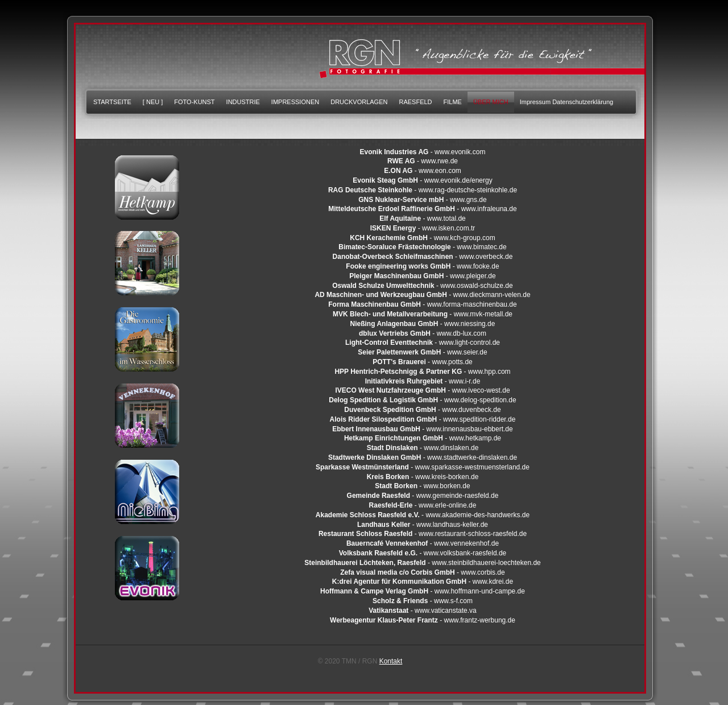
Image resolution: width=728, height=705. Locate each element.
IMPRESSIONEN (295, 102)
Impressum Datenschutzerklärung (566, 102)
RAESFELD (415, 102)
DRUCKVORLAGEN (359, 102)
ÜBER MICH (491, 102)
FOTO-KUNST (194, 102)
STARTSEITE (112, 102)
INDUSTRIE (243, 102)
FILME (453, 102)
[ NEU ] (153, 102)
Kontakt (391, 661)
